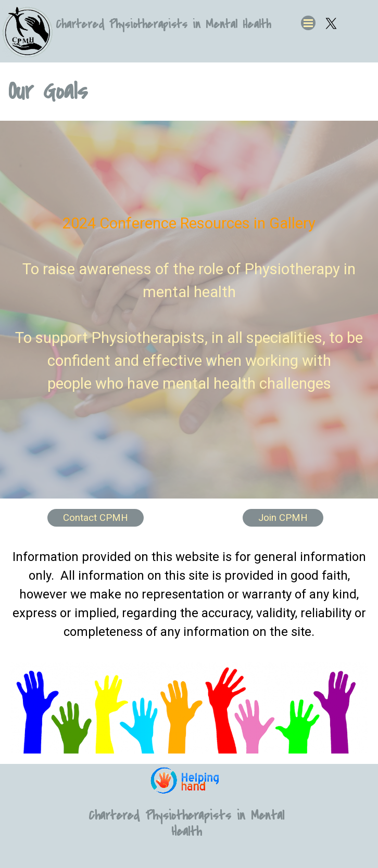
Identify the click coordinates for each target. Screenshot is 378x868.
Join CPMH (283, 518)
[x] (331, 23)
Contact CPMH (96, 518)
